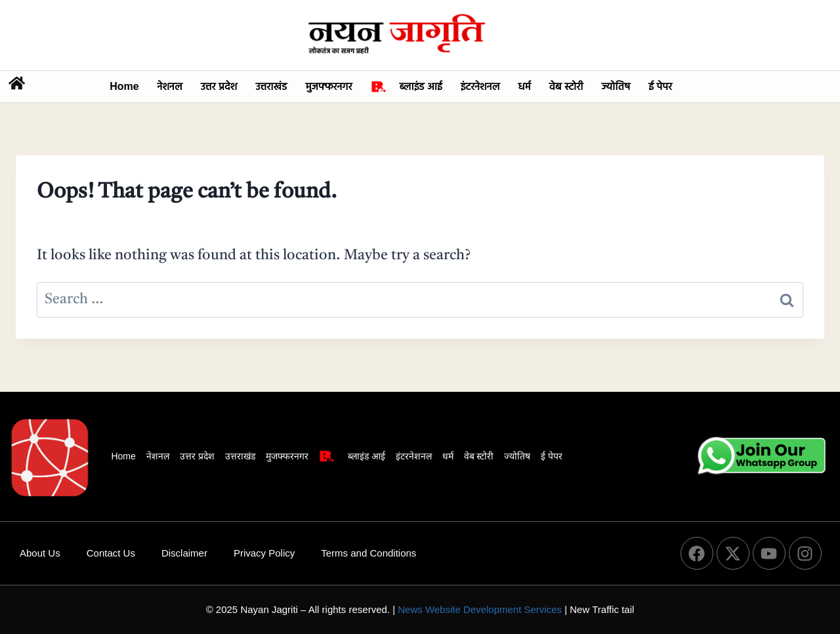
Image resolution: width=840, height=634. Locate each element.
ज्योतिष (616, 86)
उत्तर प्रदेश (219, 86)
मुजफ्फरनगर (328, 86)
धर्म (524, 86)
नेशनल (170, 86)
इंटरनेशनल (480, 86)
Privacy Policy (264, 553)
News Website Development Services (480, 609)
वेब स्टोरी (566, 86)
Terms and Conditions (368, 553)
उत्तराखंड (271, 86)
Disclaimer (184, 553)
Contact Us (111, 553)
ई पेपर (660, 86)
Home (124, 86)
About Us (40, 553)
